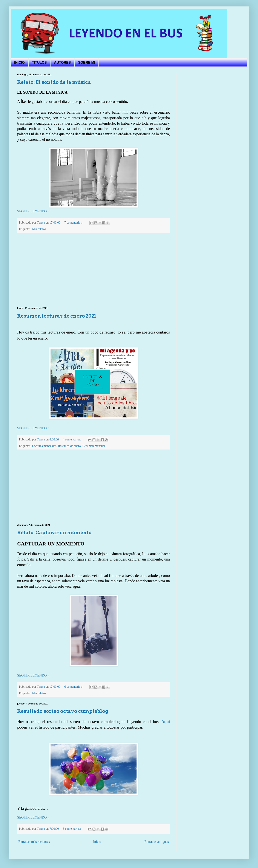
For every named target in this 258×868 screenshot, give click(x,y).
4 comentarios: (72, 439)
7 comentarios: (74, 222)
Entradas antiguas (157, 842)
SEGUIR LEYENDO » (33, 211)
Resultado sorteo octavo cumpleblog (63, 711)
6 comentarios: (74, 687)
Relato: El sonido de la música (54, 82)
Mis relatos (39, 229)
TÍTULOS (39, 63)
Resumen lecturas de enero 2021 (57, 316)
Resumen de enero (69, 446)
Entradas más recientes (34, 842)
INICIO (19, 63)
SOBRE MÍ (87, 63)
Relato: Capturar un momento (54, 533)
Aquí (166, 722)
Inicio (97, 842)
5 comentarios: (72, 829)
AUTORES (62, 63)
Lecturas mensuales (44, 446)
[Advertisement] (94, 270)
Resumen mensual (94, 446)
